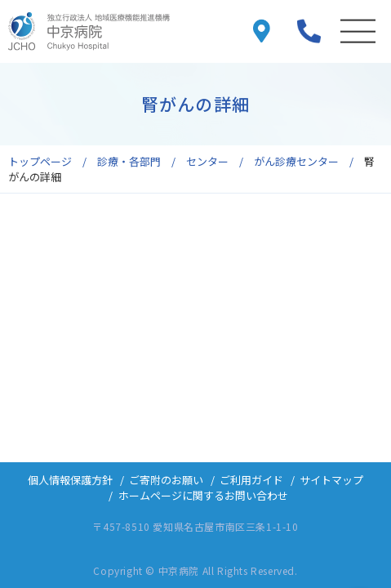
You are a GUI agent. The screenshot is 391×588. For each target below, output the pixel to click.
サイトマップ (331, 480)
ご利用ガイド (251, 480)
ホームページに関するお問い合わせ (203, 495)
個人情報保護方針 (70, 480)
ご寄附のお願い (166, 480)
